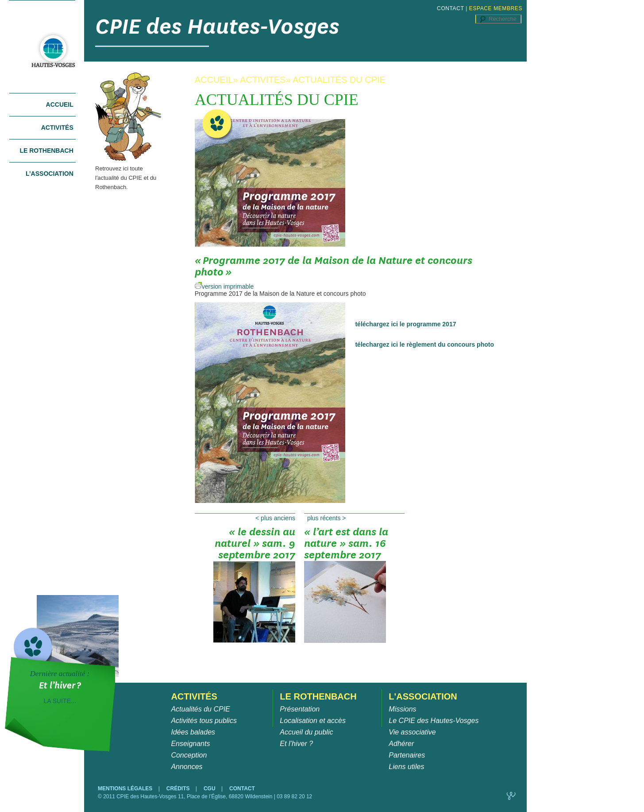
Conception (189, 755)
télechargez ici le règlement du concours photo (424, 344)
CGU (210, 789)
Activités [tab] (57, 128)
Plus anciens (275, 518)
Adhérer (401, 744)
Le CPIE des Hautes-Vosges (434, 721)
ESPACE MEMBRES (496, 8)
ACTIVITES (263, 80)
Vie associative (412, 732)
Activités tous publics (204, 721)
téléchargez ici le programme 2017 (405, 324)
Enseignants (190, 744)
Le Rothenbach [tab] (46, 151)
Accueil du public (306, 732)
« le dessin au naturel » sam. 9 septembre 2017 (254, 546)
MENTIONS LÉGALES (126, 789)
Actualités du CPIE (200, 709)
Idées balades (193, 732)
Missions (402, 709)
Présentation (300, 709)
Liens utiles (406, 767)
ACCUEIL (214, 80)
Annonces (187, 767)
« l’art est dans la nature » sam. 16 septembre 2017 (346, 546)
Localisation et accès (313, 721)
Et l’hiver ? (296, 744)
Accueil (60, 104)
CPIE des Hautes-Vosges (217, 26)
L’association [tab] (50, 174)
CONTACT (450, 8)
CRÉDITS (179, 789)
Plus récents (327, 518)
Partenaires (407, 755)
